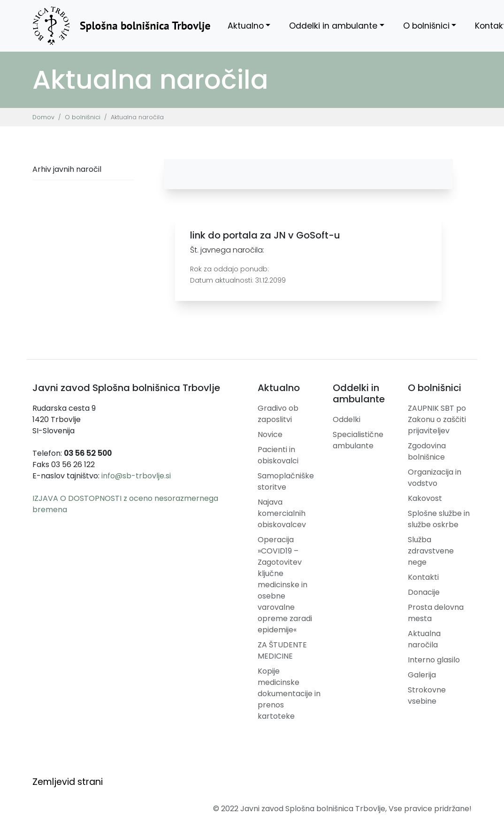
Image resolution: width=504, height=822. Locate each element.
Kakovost (425, 498)
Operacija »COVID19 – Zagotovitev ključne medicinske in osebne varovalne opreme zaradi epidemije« (285, 585)
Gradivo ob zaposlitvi (278, 414)
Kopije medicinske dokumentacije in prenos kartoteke (289, 694)
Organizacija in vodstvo (435, 478)
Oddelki (347, 419)
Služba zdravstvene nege (431, 551)
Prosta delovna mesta (436, 613)
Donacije (424, 592)
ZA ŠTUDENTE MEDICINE (282, 650)
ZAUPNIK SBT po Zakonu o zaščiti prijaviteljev (437, 419)
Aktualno (246, 26)
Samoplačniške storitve (286, 481)
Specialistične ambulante (358, 440)
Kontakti (423, 577)
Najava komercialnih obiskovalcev (282, 513)
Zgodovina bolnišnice (427, 451)
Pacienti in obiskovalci (278, 455)
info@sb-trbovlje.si (136, 476)
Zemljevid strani (68, 782)
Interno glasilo (434, 660)
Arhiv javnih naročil (67, 169)
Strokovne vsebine (427, 695)
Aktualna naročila (424, 639)
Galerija (422, 675)
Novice (270, 434)
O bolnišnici (426, 26)
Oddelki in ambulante (333, 26)
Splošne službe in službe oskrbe (439, 519)
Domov (43, 117)
